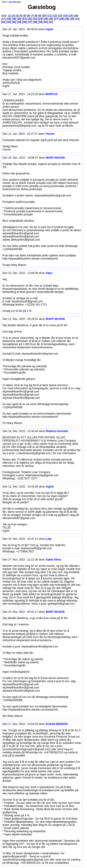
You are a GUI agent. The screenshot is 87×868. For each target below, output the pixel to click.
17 (3, 19)
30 (72, 19)
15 (71, 16)
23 (35, 19)
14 (65, 16)
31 (77, 19)
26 (51, 19)
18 (9, 19)
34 (14, 22)
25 (46, 19)
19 (14, 19)
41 (51, 22)
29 (67, 19)
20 (19, 19)
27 (56, 19)
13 (60, 16)
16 (76, 16)
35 (19, 22)
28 (61, 19)
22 (30, 19)
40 (46, 22)
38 (35, 22)
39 (40, 22)
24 (40, 19)
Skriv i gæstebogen (12, 2)
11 (50, 16)
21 (25, 19)
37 (30, 22)
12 (55, 16)
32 (3, 22)
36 (25, 22)
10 (44, 16)
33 (9, 22)
